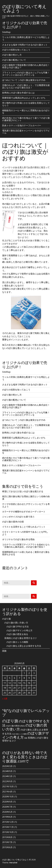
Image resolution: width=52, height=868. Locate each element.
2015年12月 (8, 822)
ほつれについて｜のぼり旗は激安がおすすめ (24, 80)
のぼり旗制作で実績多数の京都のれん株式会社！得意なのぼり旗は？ (26, 66)
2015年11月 (8, 827)
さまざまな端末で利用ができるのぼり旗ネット (25, 45)
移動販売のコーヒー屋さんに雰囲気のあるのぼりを (26, 112)
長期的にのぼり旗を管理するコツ (21, 638)
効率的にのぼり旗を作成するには (18, 93)
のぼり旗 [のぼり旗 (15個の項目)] (10, 721)
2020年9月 (7, 802)
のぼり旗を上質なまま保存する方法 (24, 646)
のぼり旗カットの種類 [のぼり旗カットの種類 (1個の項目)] (19, 734)
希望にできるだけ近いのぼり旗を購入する (23, 491)
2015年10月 (8, 832)
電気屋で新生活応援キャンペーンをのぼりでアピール (26, 132)
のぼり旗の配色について (14, 60)
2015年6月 (7, 847)
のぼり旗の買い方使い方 (16, 623)
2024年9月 (7, 771)
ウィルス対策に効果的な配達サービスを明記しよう (26, 38)
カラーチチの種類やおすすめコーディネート (24, 512)
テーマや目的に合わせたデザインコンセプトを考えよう (26, 505)
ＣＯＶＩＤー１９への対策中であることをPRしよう (25, 533)
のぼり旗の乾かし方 (12, 55)
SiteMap (6, 32)
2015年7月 (7, 842)
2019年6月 (7, 817)
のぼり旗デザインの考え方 (19, 630)
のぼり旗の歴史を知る (17, 634)
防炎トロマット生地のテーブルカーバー (22, 125)
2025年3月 (7, 766)
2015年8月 (7, 837)
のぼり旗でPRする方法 (18, 627)
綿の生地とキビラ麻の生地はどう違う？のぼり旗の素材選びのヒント (26, 119)
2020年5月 (7, 812)
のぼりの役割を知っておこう (16, 50)
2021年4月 (7, 792)
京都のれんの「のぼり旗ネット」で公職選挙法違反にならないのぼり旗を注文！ (26, 86)
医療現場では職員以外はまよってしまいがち (24, 98)
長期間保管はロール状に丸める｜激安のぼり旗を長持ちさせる (26, 553)
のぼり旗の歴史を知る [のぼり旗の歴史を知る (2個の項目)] (15, 726)
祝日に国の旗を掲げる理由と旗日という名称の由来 (26, 498)
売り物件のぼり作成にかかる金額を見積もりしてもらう (26, 104)
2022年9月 (7, 781)
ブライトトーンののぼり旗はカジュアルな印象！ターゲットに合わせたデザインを (26, 74)
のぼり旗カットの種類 (17, 642)
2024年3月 (7, 776)
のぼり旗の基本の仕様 (13, 522)
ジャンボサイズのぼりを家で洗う (18, 517)
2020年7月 (7, 807)
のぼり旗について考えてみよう (24, 9)
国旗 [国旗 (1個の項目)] (26, 738)
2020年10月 (8, 797)
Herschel (13, 863)
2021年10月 (8, 786)
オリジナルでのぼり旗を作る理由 (18, 539)
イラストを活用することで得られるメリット (24, 527)
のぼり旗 (6, 619)
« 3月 (5, 699)
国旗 (4, 651)
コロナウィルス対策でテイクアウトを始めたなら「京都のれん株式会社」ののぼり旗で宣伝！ (26, 546)
